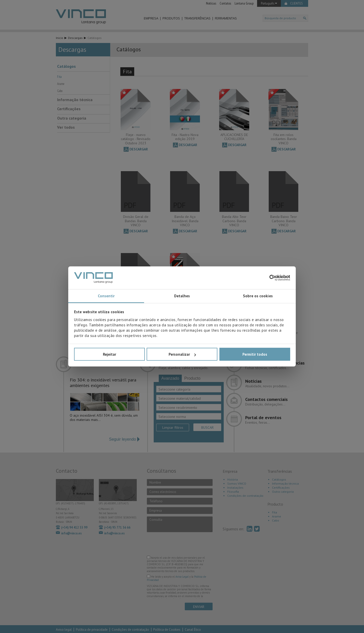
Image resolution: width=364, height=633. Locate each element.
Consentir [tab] (106, 296)
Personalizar (182, 354)
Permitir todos (255, 354)
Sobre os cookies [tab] (258, 296)
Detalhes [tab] (182, 296)
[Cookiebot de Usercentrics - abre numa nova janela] (268, 278)
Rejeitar (109, 354)
